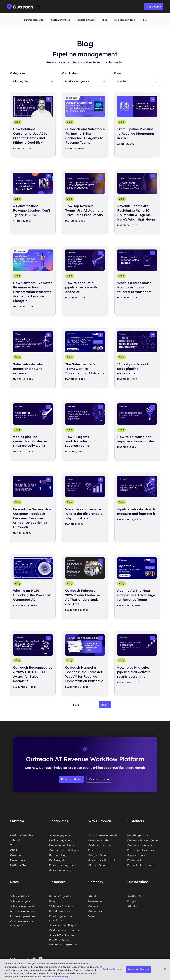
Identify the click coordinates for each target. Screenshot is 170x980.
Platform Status (20, 865)
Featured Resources (34, 20)
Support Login (136, 855)
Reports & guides (60, 896)
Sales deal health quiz (63, 925)
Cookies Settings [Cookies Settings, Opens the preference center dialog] (112, 969)
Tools (144, 20)
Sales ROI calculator (62, 935)
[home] (20, 7)
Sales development (22, 906)
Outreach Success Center (143, 840)
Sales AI (15, 840)
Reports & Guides (86, 20)
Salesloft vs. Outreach (102, 860)
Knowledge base (138, 835)
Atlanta (132, 906)
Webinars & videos (61, 906)
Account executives (22, 911)
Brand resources (60, 911)
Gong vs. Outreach (100, 855)
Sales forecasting (60, 870)
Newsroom (95, 901)
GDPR (14, 850)
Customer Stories (61, 20)
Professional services (141, 850)
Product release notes (141, 865)
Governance (18, 855)
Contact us (95, 911)
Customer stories (99, 840)
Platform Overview (22, 835)
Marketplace (18, 860)
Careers (93, 906)
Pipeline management (63, 865)
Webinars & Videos (124, 20)
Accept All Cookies (138, 969)
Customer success (100, 845)
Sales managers (20, 901)
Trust (13, 845)
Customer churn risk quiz (65, 930)
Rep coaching (58, 855)
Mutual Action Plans (62, 845)
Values (92, 916)
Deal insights (57, 860)
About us (94, 896)
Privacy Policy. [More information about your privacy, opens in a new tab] (61, 977)
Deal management (61, 840)
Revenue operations (23, 916)
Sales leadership (20, 896)
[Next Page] (105, 705)
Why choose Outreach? (103, 835)
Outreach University (140, 845)
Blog (105, 20)
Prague (132, 901)
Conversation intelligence (65, 850)
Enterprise (95, 850)
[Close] (165, 969)
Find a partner (136, 860)
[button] (39, 7)
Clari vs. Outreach (99, 865)
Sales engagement (61, 835)
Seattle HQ (134, 896)
